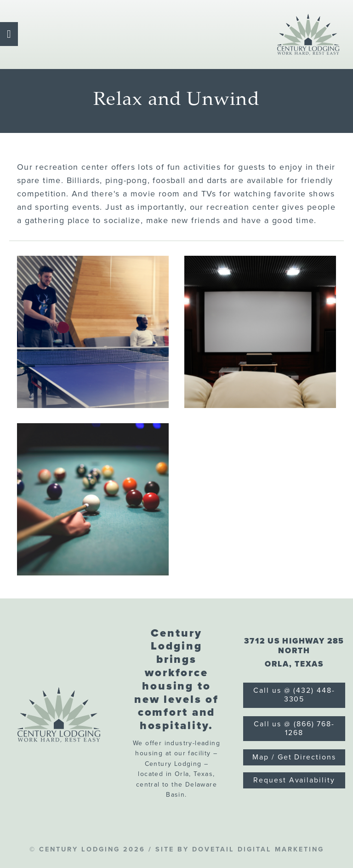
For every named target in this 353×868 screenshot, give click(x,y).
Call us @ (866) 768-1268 (294, 728)
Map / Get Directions (294, 757)
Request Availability (294, 780)
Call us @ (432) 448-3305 (294, 695)
